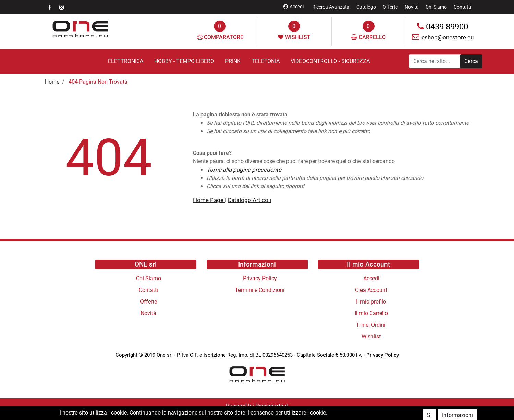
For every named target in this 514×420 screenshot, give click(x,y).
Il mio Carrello (371, 313)
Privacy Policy (260, 278)
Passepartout (272, 406)
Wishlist (371, 337)
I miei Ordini (371, 325)
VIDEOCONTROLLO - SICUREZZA (330, 61)
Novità (412, 7)
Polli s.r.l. (273, 414)
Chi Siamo (436, 7)
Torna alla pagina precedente (244, 170)
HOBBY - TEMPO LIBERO (184, 61)
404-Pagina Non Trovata (98, 82)
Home (52, 82)
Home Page (209, 200)
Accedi (293, 7)
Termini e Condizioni (260, 290)
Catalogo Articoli (249, 200)
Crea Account (371, 290)
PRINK (233, 61)
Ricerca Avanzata (331, 7)
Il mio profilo (371, 302)
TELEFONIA (266, 61)
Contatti (462, 7)
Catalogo (366, 7)
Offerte (390, 7)
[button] (471, 61)
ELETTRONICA (126, 61)
